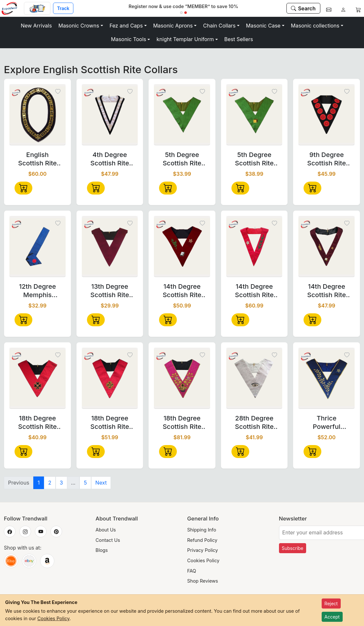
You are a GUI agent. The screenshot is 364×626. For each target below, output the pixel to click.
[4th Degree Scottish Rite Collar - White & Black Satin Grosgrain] (110, 115)
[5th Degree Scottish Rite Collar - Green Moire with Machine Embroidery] (254, 115)
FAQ (192, 571)
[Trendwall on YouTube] (41, 531)
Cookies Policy (203, 560)
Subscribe (293, 548)
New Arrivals (36, 26)
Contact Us (108, 540)
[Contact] (329, 8)
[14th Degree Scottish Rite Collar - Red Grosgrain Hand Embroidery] (254, 247)
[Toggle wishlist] (58, 92)
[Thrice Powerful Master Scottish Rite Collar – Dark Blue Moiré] (327, 378)
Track (63, 8)
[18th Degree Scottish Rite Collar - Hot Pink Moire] (110, 378)
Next (101, 483)
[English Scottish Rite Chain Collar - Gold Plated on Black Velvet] (37, 115)
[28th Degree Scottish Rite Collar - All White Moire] (254, 378)
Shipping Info (202, 530)
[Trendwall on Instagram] (25, 531)
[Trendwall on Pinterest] (56, 531)
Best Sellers (239, 39)
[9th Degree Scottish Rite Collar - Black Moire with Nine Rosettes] (327, 115)
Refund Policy (202, 540)
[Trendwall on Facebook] (10, 531)
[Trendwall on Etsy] (11, 561)
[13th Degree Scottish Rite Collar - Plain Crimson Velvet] (110, 247)
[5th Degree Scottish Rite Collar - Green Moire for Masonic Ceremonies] (182, 115)
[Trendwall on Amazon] (47, 561)
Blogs (102, 550)
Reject (331, 604)
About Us (106, 530)
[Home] (12, 8)
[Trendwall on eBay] (29, 561)
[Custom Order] (37, 8)
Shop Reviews (203, 581)
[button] (80, 26)
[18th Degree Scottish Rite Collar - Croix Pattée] (37, 378)
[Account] (343, 8)
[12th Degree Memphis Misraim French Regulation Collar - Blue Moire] (37, 247)
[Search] (303, 8)
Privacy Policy (203, 550)
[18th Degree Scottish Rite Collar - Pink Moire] (182, 378)
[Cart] (358, 8)
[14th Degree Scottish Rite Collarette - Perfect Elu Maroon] (327, 247)
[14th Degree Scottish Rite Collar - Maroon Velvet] (182, 247)
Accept (332, 617)
